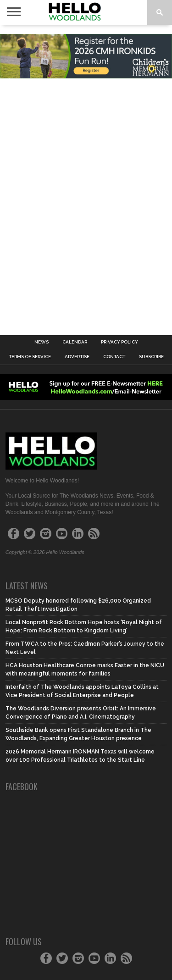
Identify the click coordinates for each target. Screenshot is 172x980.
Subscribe (151, 357)
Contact (114, 357)
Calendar (75, 342)
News (42, 342)
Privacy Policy (119, 342)
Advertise (77, 357)
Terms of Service (30, 357)
